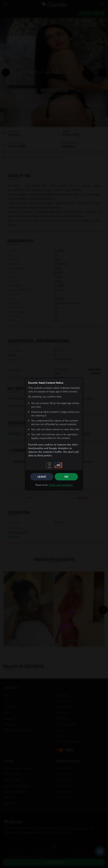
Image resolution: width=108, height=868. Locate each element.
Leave (42, 477)
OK (66, 477)
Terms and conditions (61, 485)
